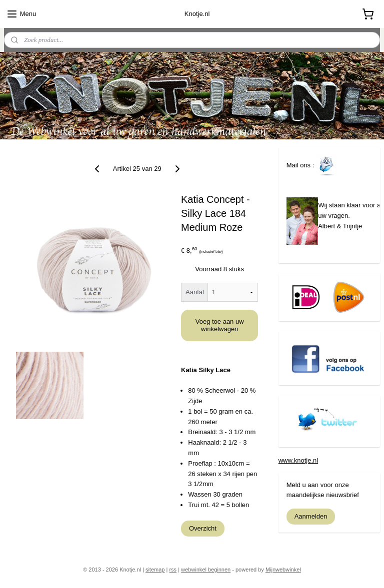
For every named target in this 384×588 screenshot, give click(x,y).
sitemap (155, 570)
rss (173, 570)
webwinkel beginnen (206, 570)
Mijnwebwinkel (283, 570)
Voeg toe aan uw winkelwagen (220, 325)
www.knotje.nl (298, 460)
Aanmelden (311, 516)
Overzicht (203, 528)
